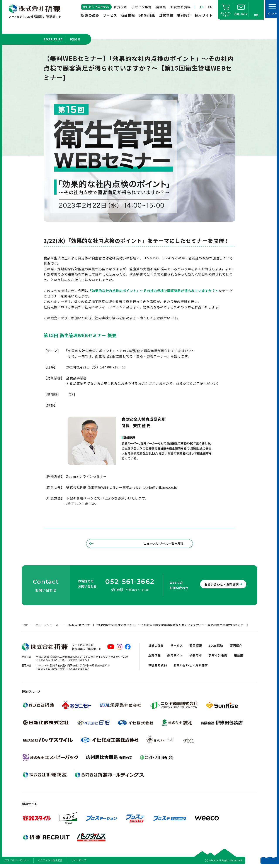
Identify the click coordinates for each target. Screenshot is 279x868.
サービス (110, 15)
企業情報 (166, 15)
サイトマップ (79, 862)
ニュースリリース (47, 627)
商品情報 (128, 15)
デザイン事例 (141, 7)
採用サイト (204, 15)
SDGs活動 (147, 15)
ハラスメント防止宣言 (50, 862)
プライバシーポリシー (17, 862)
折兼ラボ (121, 7)
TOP (25, 627)
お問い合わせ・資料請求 (218, 586)
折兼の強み (90, 15)
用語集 (161, 7)
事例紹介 (184, 15)
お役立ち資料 (180, 7)
